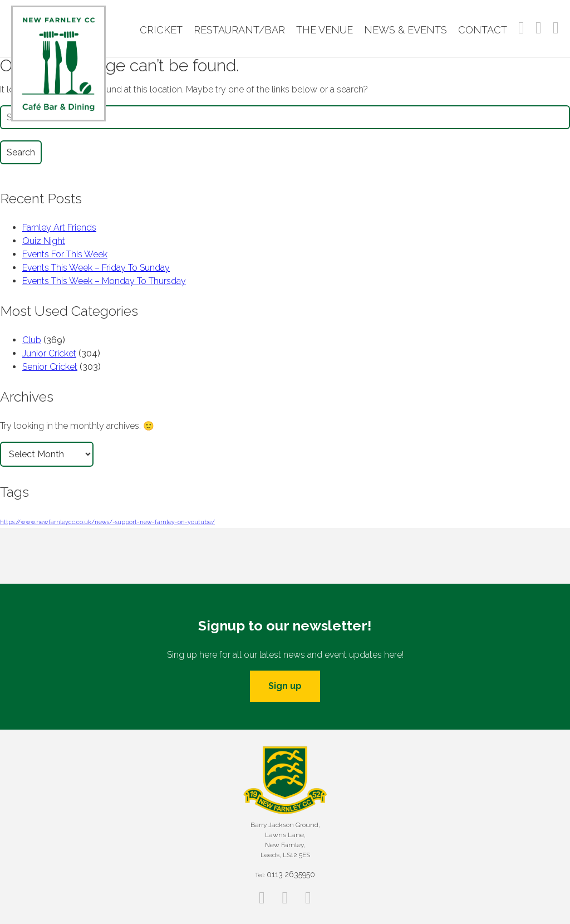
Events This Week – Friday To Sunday (96, 268)
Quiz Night (44, 241)
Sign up (285, 686)
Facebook (521, 28)
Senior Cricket (50, 367)
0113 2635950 (291, 874)
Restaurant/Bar (239, 30)
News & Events (406, 30)
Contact (483, 30)
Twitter (556, 28)
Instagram (539, 28)
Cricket (161, 30)
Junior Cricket (49, 353)
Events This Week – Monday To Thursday (104, 281)
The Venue (325, 30)
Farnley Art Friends (59, 228)
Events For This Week (65, 254)
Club (32, 340)
